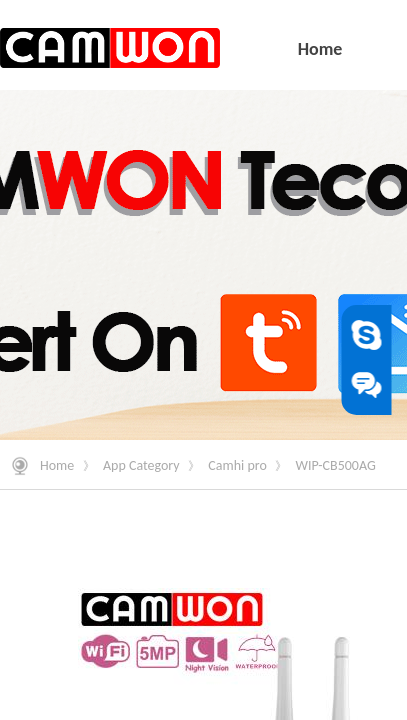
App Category (141, 465)
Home (57, 465)
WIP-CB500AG (336, 465)
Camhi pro (237, 465)
